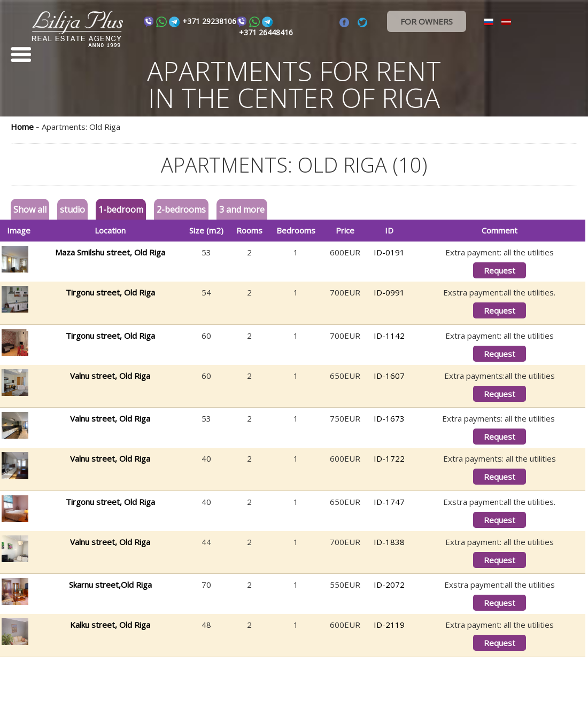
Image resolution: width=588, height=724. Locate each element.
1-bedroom (121, 210)
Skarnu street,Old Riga (110, 585)
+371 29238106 (209, 21)
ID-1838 (389, 542)
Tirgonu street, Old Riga (110, 292)
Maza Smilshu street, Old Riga (110, 252)
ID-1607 (389, 376)
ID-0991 (389, 292)
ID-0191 (389, 252)
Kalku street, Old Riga (110, 625)
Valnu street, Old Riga (110, 376)
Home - (25, 127)
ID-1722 (389, 458)
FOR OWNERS (427, 21)
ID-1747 (389, 502)
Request (500, 270)
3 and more (242, 210)
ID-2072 (389, 585)
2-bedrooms (181, 210)
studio (72, 210)
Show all (30, 210)
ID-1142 (389, 336)
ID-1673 (389, 418)
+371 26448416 (266, 32)
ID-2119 (389, 625)
